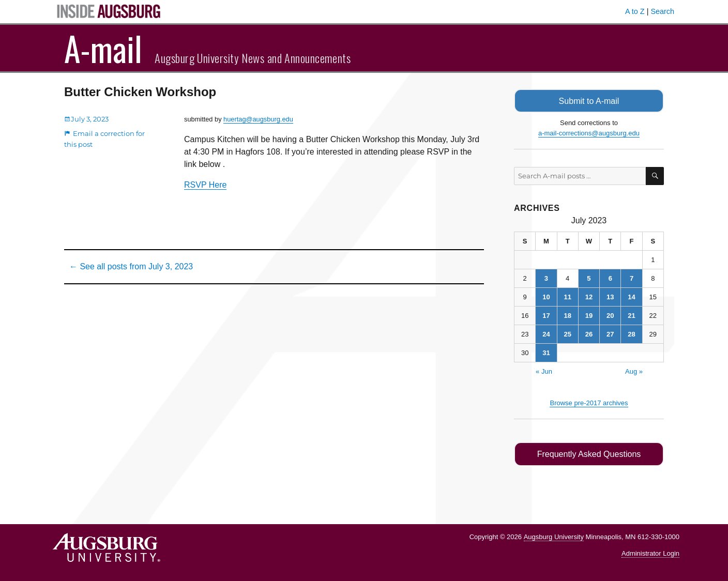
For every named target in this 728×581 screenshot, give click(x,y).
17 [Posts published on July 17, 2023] (546, 315)
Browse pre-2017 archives (589, 402)
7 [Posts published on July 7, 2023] (632, 278)
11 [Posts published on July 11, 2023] (567, 296)
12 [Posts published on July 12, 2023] (589, 296)
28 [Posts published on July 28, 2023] (631, 334)
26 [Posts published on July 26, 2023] (589, 334)
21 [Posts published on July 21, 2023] (631, 315)
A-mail (103, 48)
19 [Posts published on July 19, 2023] (589, 315)
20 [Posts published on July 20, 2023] (610, 315)
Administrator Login (650, 553)
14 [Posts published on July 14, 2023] (631, 296)
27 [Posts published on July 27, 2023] (610, 334)
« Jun (544, 371)
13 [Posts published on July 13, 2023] (610, 296)
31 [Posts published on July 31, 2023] (546, 352)
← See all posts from (131, 266)
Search (662, 11)
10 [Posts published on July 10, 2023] (546, 296)
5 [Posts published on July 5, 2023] (589, 278)
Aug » (634, 371)
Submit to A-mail (589, 101)
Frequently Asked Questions (589, 454)
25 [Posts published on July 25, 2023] (567, 334)
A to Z (635, 11)
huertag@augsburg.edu (258, 119)
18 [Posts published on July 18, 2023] (567, 315)
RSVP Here (205, 185)
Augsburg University (554, 536)
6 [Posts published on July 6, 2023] (610, 278)
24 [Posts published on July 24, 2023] (546, 334)
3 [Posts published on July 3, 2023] (546, 278)
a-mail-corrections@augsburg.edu (589, 133)
